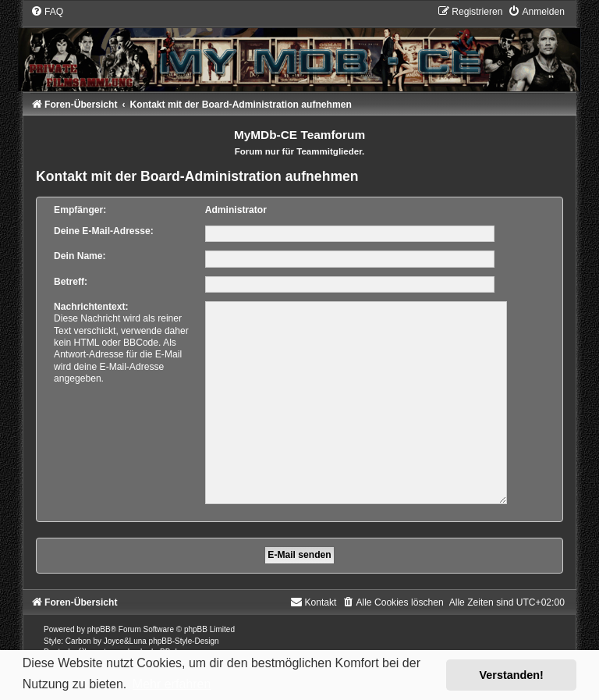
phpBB (99, 623)
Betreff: (71, 282)
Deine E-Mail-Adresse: (104, 231)
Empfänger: (80, 210)
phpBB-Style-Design (184, 635)
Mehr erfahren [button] (172, 684)
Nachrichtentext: (91, 307)
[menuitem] (47, 12)
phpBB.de (164, 646)
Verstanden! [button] (512, 675)
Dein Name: (80, 256)
